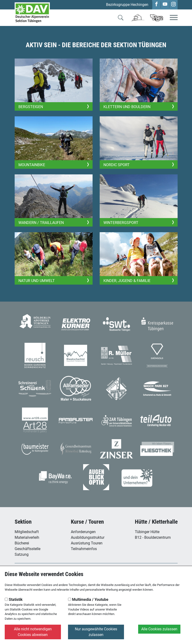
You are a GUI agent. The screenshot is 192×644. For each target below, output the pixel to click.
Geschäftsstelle (28, 549)
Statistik (14, 600)
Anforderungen (83, 532)
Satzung (22, 554)
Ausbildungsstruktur (88, 537)
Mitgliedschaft (27, 532)
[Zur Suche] (121, 19)
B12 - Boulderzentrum (153, 537)
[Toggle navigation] (174, 18)
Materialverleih (27, 537)
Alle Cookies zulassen (159, 629)
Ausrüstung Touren (87, 543)
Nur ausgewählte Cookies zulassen (96, 632)
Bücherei (22, 543)
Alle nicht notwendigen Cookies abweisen (33, 632)
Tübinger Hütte (147, 532)
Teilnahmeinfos (84, 549)
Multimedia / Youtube (88, 600)
